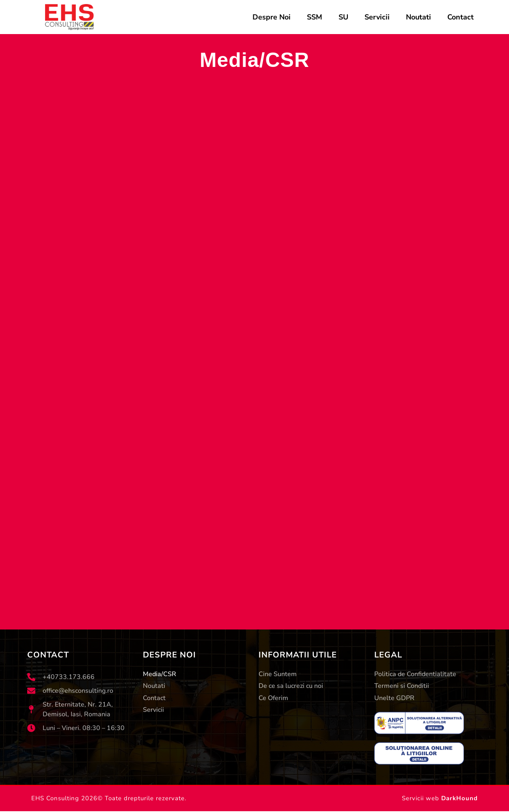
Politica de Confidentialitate (415, 674)
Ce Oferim (273, 698)
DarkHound (459, 799)
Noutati (418, 17)
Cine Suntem (278, 674)
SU (343, 17)
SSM (315, 17)
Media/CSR (160, 674)
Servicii (377, 17)
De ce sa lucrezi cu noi (291, 686)
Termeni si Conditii (402, 686)
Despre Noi (272, 17)
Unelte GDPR (394, 698)
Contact (460, 17)
